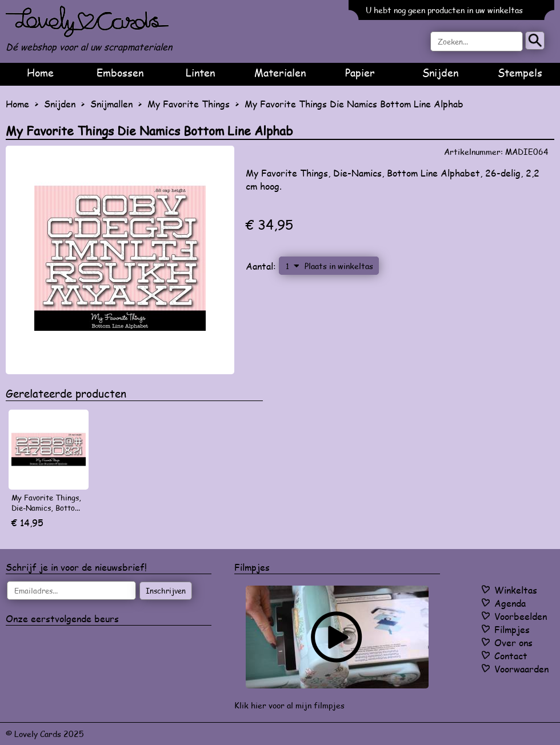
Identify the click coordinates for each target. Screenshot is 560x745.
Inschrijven (166, 591)
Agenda (510, 603)
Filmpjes (512, 629)
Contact (511, 656)
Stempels (520, 73)
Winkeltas (516, 590)
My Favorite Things (189, 104)
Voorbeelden (521, 616)
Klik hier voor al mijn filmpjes (289, 705)
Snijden (440, 73)
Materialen (280, 73)
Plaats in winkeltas (339, 266)
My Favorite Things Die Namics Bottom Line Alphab (354, 104)
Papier (360, 73)
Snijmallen (111, 104)
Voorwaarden (521, 669)
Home (40, 73)
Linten (200, 73)
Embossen (120, 73)
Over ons (513, 642)
